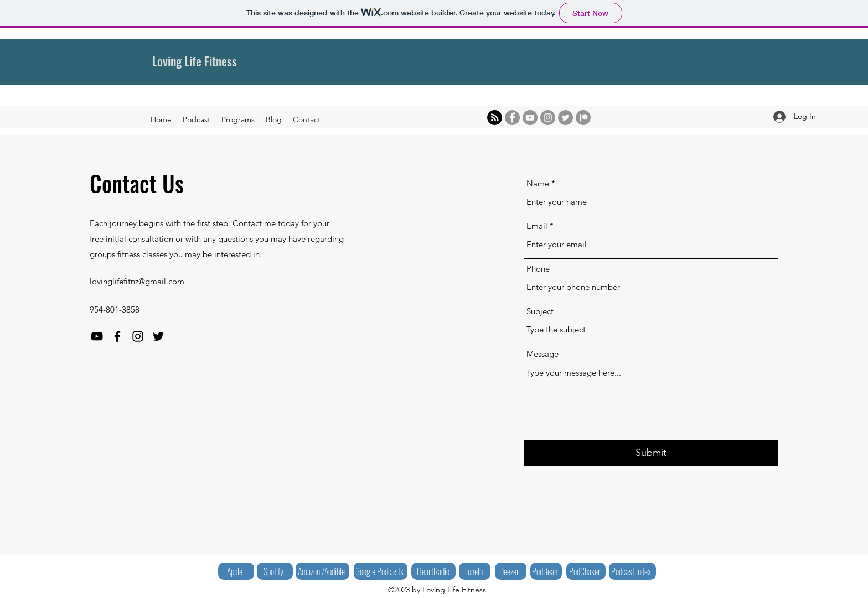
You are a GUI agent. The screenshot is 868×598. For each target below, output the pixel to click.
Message (542, 354)
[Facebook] (512, 118)
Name (538, 183)
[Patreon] (583, 118)
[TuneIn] (475, 571)
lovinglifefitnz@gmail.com (137, 281)
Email (537, 226)
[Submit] (651, 453)
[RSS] (495, 118)
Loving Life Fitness (195, 61)
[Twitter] (565, 118)
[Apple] (236, 571)
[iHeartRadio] (433, 571)
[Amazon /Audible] (322, 571)
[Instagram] (548, 118)
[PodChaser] (586, 571)
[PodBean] (546, 571)
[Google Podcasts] (381, 571)
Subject (540, 311)
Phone (538, 269)
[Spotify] (275, 571)
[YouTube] (530, 118)
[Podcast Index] (632, 571)
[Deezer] (511, 571)
